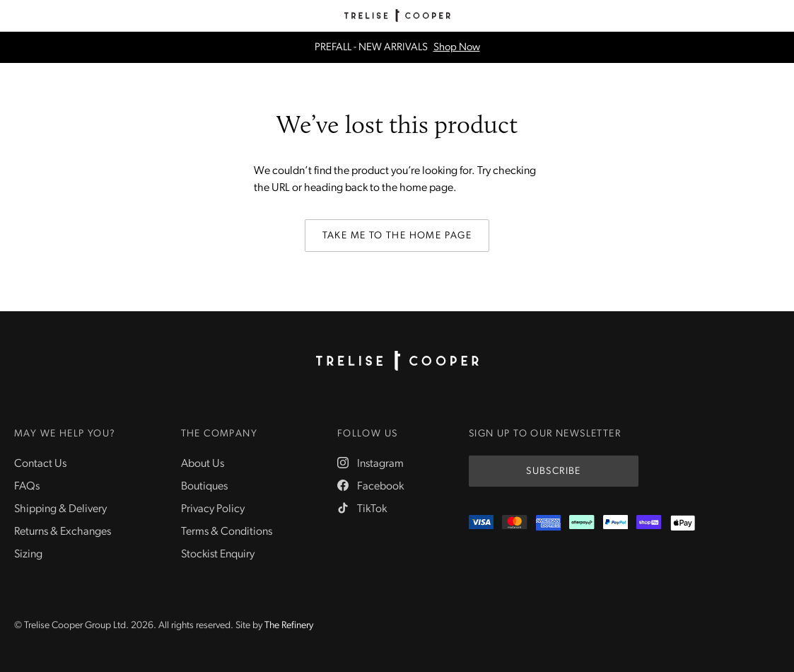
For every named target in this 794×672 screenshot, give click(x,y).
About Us (203, 464)
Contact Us (40, 464)
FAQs (27, 487)
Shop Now (457, 48)
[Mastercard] (514, 523)
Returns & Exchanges (63, 532)
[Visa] (481, 523)
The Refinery (289, 626)
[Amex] (548, 523)
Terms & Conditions (227, 532)
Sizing (28, 555)
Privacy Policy (213, 509)
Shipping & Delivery (60, 509)
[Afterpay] (582, 523)
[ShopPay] (649, 523)
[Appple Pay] (683, 523)
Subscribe (554, 471)
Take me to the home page (397, 236)
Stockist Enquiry (218, 555)
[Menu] (16, 16)
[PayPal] (615, 523)
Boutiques (204, 487)
